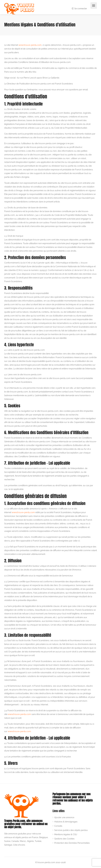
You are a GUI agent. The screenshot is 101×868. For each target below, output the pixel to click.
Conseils (58, 826)
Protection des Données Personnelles (72, 843)
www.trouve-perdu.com (30, 45)
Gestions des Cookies (64, 839)
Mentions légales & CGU (66, 834)
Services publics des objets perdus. (71, 830)
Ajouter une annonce (64, 817)
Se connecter (79, 9)
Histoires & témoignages (66, 822)
